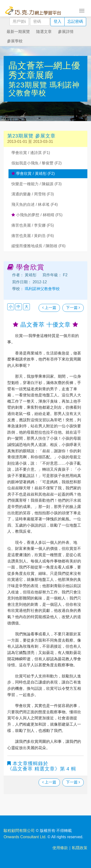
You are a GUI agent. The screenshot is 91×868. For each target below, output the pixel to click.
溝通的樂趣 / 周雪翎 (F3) (33, 194)
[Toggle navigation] (82, 10)
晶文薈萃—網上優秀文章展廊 (44, 70)
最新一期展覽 (18, 32)
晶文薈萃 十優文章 (45, 325)
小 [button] (11, 307)
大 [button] (26, 307)
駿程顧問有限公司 (19, 831)
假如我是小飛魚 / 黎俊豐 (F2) (37, 163)
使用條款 (60, 848)
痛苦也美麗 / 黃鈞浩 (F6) (33, 236)
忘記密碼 (75, 21)
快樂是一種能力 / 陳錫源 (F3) (37, 184)
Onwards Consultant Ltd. (25, 837)
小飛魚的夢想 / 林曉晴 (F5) (37, 215)
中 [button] (18, 307)
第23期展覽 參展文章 (31, 136)
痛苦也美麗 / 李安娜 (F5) (33, 225)
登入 (58, 21)
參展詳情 (66, 32)
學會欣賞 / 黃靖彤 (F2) (33, 173)
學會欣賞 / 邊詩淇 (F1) (31, 153)
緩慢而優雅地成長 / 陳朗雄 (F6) (38, 246)
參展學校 (15, 41)
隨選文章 (44, 32)
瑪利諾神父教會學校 (44, 89)
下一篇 (73, 308)
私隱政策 (80, 848)
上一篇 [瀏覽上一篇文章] (49, 308)
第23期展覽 (29, 85)
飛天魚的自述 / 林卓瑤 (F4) (35, 204)
